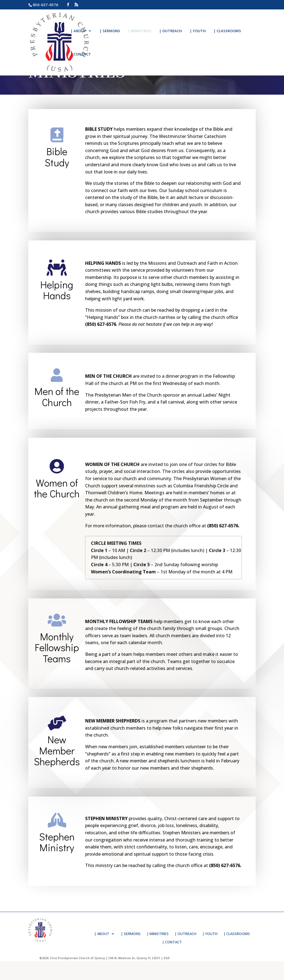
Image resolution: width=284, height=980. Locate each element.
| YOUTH (198, 31)
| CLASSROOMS (227, 31)
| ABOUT (78, 31)
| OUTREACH (171, 31)
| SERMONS (110, 31)
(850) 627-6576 (101, 324)
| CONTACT (81, 54)
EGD (167, 958)
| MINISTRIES (140, 31)
